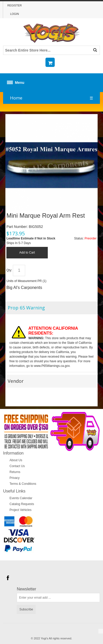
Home (16, 98)
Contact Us (17, 466)
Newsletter (26, 589)
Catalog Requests (22, 504)
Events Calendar (21, 498)
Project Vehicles (20, 510)
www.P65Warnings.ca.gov (52, 366)
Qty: (9, 270)
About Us (16, 460)
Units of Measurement (21, 281)
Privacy (15, 478)
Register (14, 5)
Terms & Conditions (23, 484)
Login (14, 14)
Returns (15, 472)
